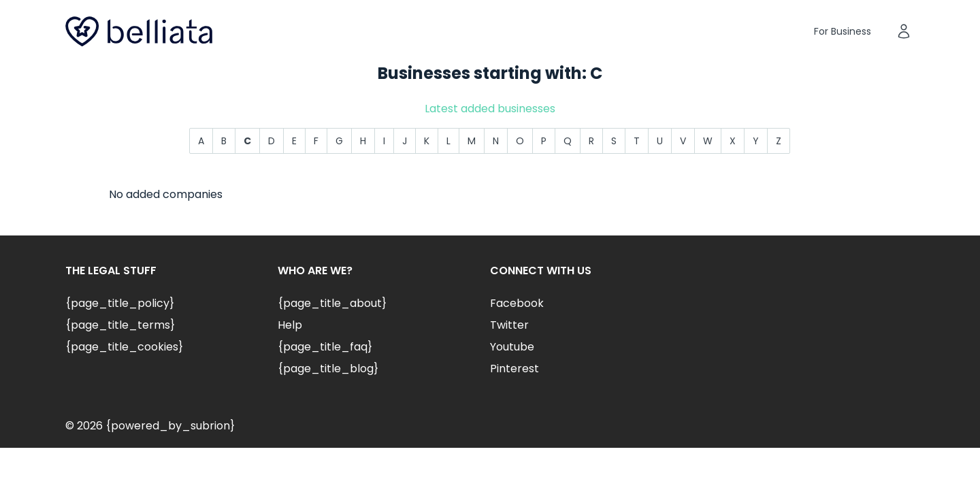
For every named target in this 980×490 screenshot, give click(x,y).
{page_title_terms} (120, 325)
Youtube (512, 347)
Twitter (509, 325)
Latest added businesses (490, 109)
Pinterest (514, 369)
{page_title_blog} (328, 369)
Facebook (517, 303)
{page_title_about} (332, 303)
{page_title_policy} (120, 303)
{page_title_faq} (325, 347)
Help (290, 325)
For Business (843, 31)
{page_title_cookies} (124, 347)
